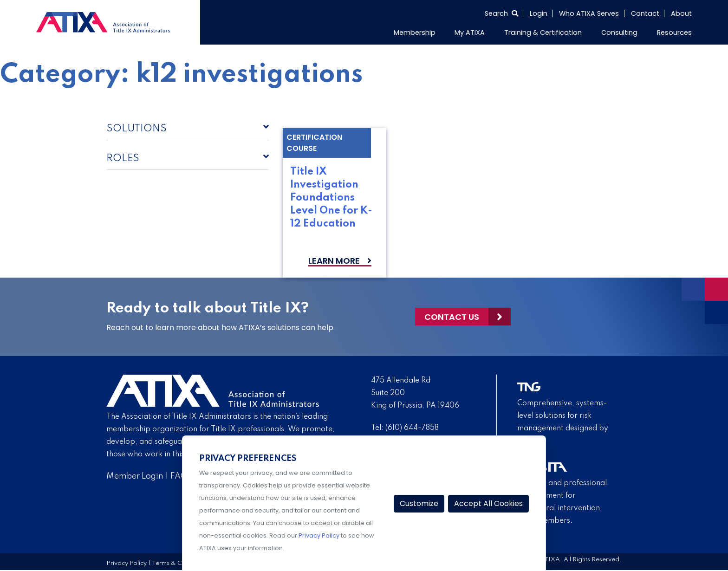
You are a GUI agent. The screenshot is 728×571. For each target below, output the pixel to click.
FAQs (181, 476)
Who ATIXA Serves (589, 13)
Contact (645, 13)
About (681, 13)
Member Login (135, 476)
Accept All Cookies (488, 503)
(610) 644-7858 (412, 428)
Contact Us (452, 317)
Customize (419, 503)
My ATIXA (470, 32)
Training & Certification (543, 32)
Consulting (619, 32)
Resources (674, 32)
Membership (415, 32)
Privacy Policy (127, 563)
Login (539, 13)
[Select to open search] (501, 13)
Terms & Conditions (180, 563)
